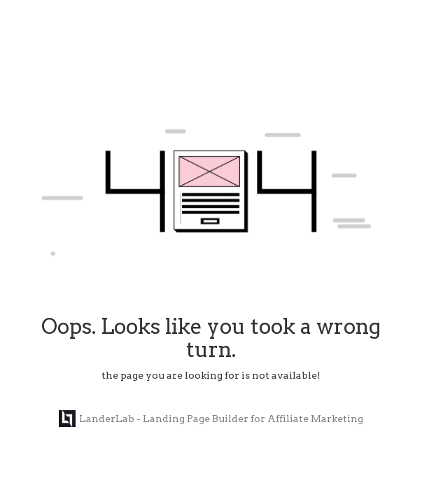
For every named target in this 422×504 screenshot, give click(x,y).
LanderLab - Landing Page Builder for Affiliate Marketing (211, 419)
